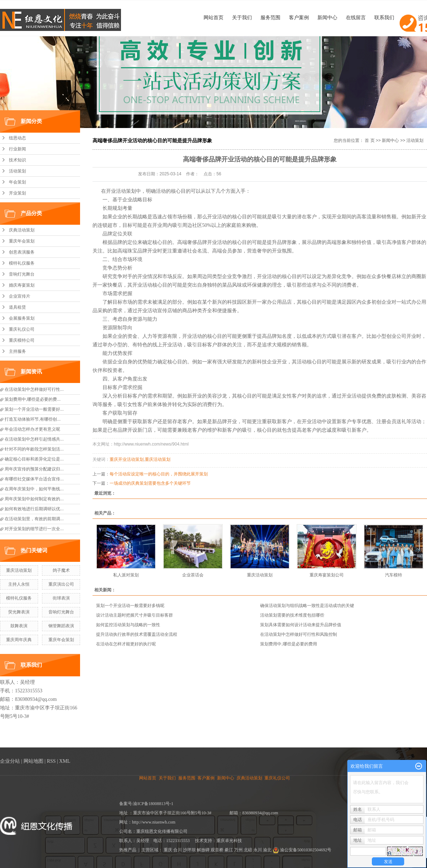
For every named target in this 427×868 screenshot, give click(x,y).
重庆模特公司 (22, 340)
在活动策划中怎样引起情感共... (34, 439)
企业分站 (10, 761)
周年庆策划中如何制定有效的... (34, 499)
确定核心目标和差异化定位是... (34, 459)
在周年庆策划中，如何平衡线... (34, 489)
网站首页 (213, 17)
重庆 (168, 850)
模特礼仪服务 (22, 263)
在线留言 (356, 17)
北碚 (248, 850)
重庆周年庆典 (19, 640)
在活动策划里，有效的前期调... (34, 519)
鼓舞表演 (19, 626)
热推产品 (128, 850)
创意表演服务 (22, 252)
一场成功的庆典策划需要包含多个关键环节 (150, 483)
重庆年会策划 (22, 241)
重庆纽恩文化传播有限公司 (162, 831)
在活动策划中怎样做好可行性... (34, 389)
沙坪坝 (189, 850)
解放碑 (203, 850)
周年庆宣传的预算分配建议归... (34, 469)
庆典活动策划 (22, 230)
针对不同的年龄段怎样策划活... (34, 449)
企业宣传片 (20, 296)
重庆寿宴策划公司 (327, 575)
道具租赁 (17, 307)
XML (65, 761)
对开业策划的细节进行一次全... (34, 529)
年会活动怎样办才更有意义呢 (32, 429)
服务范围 (270, 17)
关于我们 (242, 17)
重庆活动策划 (19, 570)
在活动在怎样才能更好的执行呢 (126, 644)
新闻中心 (327, 17)
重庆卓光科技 (229, 841)
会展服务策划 (22, 318)
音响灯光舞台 (22, 274)
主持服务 (17, 351)
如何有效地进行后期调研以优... (34, 509)
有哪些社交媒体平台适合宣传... (34, 479)
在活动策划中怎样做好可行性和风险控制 (299, 634)
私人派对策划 (126, 575)
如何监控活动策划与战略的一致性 (128, 625)
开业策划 (17, 193)
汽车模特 (394, 575)
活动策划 (17, 171)
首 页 (370, 140)
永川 (258, 850)
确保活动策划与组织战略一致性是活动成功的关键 (307, 606)
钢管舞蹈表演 (61, 626)
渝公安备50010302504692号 (302, 850)
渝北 (267, 850)
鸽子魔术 (61, 570)
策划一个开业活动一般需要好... (34, 409)
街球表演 (61, 598)
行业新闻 (17, 149)
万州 (238, 850)
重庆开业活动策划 (127, 459)
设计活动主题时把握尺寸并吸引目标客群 (135, 615)
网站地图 (33, 761)
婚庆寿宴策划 (22, 285)
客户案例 (299, 17)
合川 (178, 850)
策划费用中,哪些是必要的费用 (288, 644)
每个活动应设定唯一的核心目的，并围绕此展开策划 (159, 474)
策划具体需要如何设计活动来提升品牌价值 (301, 625)
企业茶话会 (193, 575)
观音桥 (217, 850)
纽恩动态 (17, 138)
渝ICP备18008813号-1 (153, 804)
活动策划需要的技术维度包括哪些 (292, 615)
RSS (51, 761)
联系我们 (384, 17)
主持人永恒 (19, 584)
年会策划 (17, 182)
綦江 (229, 850)
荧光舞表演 (19, 612)
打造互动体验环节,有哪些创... (33, 419)
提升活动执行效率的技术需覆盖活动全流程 (137, 634)
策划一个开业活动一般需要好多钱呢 (130, 606)
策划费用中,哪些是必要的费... (33, 399)
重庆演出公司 (61, 584)
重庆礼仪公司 (22, 329)
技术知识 (17, 160)
